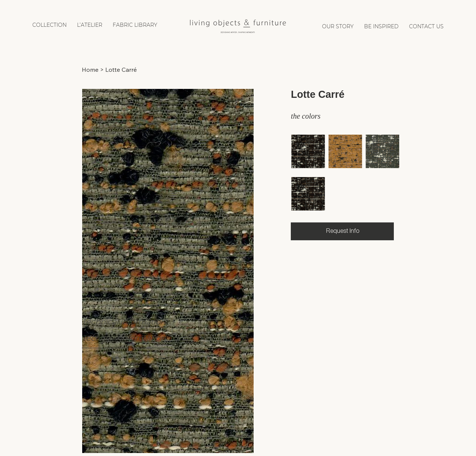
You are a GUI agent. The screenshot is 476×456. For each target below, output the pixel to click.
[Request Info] (342, 231)
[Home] (90, 70)
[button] (49, 25)
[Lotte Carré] (121, 70)
